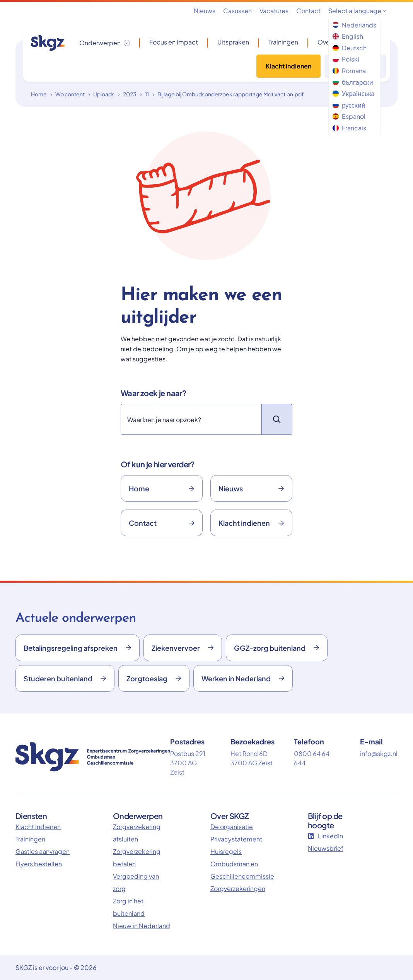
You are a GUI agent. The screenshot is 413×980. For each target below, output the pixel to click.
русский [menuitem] (349, 105)
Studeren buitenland (65, 678)
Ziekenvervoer (183, 648)
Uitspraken (233, 42)
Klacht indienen (288, 66)
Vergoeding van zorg (136, 882)
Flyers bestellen (39, 864)
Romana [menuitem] (349, 71)
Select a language (357, 11)
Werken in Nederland (243, 678)
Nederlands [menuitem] (354, 25)
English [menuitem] (348, 36)
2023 (130, 94)
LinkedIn (325, 836)
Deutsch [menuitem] (350, 48)
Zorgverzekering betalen (137, 858)
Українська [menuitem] (353, 93)
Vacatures (274, 11)
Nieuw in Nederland (142, 926)
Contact (308, 11)
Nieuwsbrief (326, 848)
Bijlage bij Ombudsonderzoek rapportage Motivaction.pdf (231, 94)
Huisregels (226, 851)
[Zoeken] (191, 419)
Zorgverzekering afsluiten (137, 833)
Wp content (70, 94)
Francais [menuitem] (349, 128)
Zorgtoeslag (154, 678)
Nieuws (205, 11)
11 (147, 94)
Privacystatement (236, 839)
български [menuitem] (353, 82)
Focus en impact (174, 42)
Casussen (237, 11)
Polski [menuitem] (346, 59)
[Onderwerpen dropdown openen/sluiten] (105, 43)
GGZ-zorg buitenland (277, 648)
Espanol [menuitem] (349, 116)
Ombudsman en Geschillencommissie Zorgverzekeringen (239, 876)
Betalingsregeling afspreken (78, 648)
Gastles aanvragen (43, 851)
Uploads (104, 94)
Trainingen (283, 42)
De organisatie (232, 827)
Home (39, 94)
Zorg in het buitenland (129, 907)
